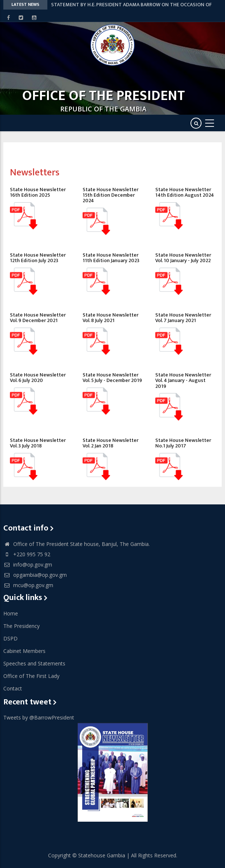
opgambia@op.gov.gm (35, 575)
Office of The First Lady (31, 676)
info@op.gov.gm (28, 565)
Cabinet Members (24, 651)
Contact (13, 688)
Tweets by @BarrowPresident (39, 717)
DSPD (10, 638)
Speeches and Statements (34, 663)
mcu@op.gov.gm (28, 585)
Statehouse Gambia (102, 855)
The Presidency (21, 626)
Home (11, 613)
